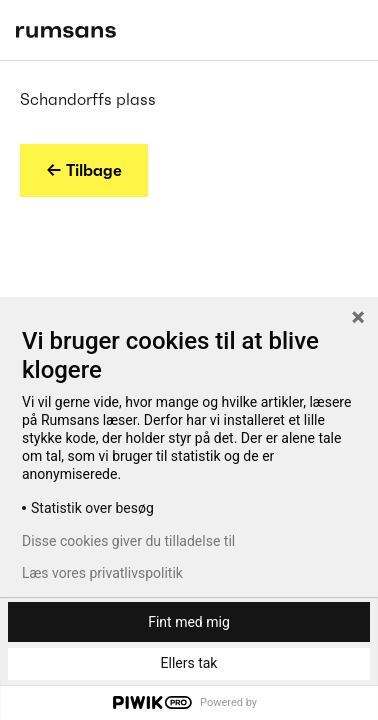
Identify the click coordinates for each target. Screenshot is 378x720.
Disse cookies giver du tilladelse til (128, 541)
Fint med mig (189, 622)
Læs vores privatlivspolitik (102, 573)
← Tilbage (84, 170)
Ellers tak (189, 663)
